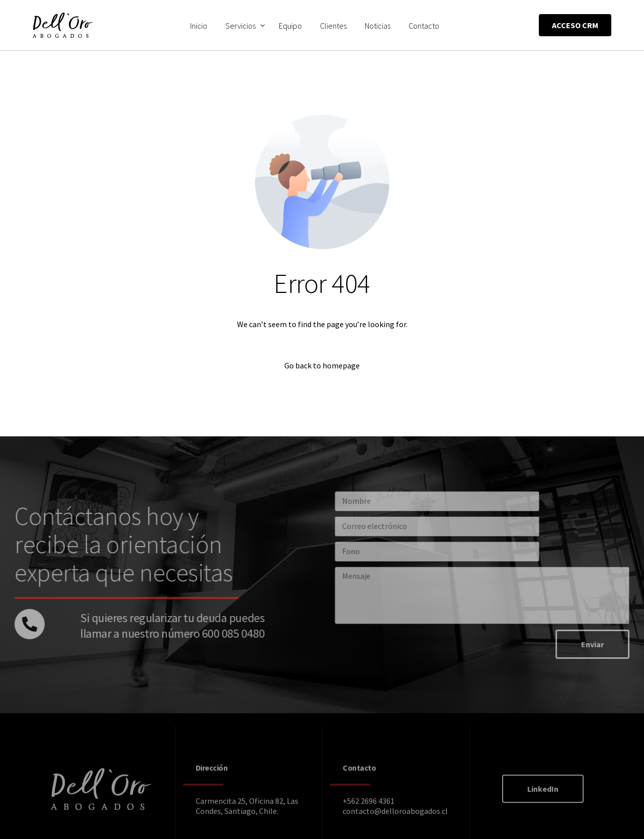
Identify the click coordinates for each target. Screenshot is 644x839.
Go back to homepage (322, 365)
